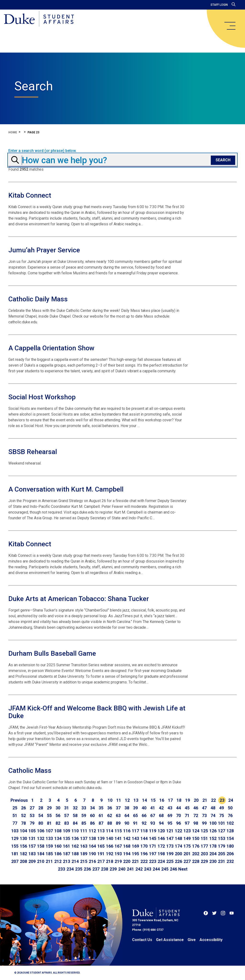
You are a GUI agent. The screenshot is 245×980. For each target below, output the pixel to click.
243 (148, 869)
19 (188, 800)
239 (113, 869)
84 (75, 823)
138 (92, 838)
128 (230, 831)
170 (144, 846)
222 (144, 861)
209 (32, 861)
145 (153, 838)
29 (49, 808)
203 (204, 854)
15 (153, 800)
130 (23, 838)
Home (13, 132)
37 (118, 808)
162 (75, 846)
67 (153, 815)
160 (58, 846)
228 (196, 861)
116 (127, 831)
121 (170, 831)
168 (127, 846)
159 (49, 846)
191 (101, 854)
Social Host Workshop (42, 397)
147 (170, 838)
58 (75, 815)
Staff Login (219, 5)
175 (187, 846)
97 (187, 823)
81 (49, 823)
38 (127, 808)
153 (222, 838)
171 (153, 846)
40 (144, 808)
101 (222, 823)
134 (58, 838)
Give (192, 940)
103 (15, 831)
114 (110, 831)
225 (170, 861)
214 (75, 861)
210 (41, 861)
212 (58, 861)
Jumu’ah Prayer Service (44, 250)
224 (161, 861)
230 (213, 861)
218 (110, 861)
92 (144, 823)
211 (49, 861)
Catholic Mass (30, 771)
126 (213, 831)
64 (127, 815)
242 (139, 869)
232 (230, 861)
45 (187, 808)
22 (213, 800)
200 (178, 854)
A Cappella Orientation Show (51, 348)
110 (75, 831)
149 (187, 838)
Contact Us (142, 940)
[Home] (39, 19)
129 (15, 838)
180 (230, 846)
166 (110, 846)
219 (118, 861)
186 (58, 854)
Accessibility (211, 940)
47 (204, 808)
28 (41, 808)
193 (118, 854)
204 (213, 854)
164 (92, 846)
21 (205, 800)
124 (196, 831)
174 (178, 846)
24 (231, 800)
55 (49, 815)
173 (170, 846)
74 (213, 815)
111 (84, 831)
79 (32, 823)
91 (135, 823)
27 (32, 808)
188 (75, 854)
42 (161, 808)
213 (67, 861)
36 (110, 808)
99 (204, 823)
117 (135, 831)
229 (204, 861)
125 (204, 831)
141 (118, 838)
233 (61, 869)
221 (135, 861)
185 (49, 854)
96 (178, 823)
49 (222, 808)
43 (170, 808)
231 (222, 861)
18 (179, 800)
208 (23, 861)
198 (161, 854)
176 (196, 846)
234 (70, 869)
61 (101, 815)
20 (196, 800)
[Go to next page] (183, 869)
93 (153, 823)
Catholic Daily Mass (38, 299)
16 (162, 800)
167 (118, 846)
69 (170, 815)
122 (178, 831)
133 (49, 838)
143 (135, 838)
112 (92, 831)
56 (58, 815)
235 (79, 869)
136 (75, 838)
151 (204, 838)
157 (32, 846)
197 (153, 854)
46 (196, 808)
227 (187, 861)
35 (101, 808)
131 (32, 838)
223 (153, 861)
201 (187, 854)
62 (110, 815)
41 (153, 808)
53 (32, 815)
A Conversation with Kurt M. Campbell (66, 489)
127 (222, 831)
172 (161, 846)
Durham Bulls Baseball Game (52, 653)
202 (196, 854)
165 (101, 846)
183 (32, 854)
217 (101, 861)
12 (127, 800)
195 (135, 854)
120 (161, 831)
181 (15, 854)
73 (204, 815)
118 (144, 831)
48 (213, 808)
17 (170, 800)
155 (15, 846)
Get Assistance (170, 940)
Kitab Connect (30, 195)
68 (161, 815)
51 (15, 815)
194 (127, 854)
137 (84, 838)
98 (196, 823)
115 (118, 831)
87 (101, 823)
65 (135, 815)
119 (153, 831)
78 (23, 823)
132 (41, 838)
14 (145, 800)
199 (170, 854)
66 (144, 815)
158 (41, 846)
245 (165, 869)
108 (58, 831)
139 (101, 838)
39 (135, 808)
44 (178, 808)
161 (67, 846)
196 (144, 854)
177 (204, 846)
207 (15, 861)
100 (213, 823)
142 (127, 838)
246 (173, 869)
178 (213, 846)
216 (92, 861)
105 (32, 831)
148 (178, 838)
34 (92, 808)
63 (118, 815)
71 (187, 815)
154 (230, 838)
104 (23, 831)
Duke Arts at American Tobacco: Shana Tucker (79, 599)
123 (187, 831)
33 (84, 808)
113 (101, 831)
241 (130, 869)
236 (87, 869)
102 (230, 823)
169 (135, 846)
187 (67, 854)
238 (105, 869)
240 (122, 869)
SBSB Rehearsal (33, 452)
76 (230, 815)
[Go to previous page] (19, 800)
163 (84, 846)
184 (41, 854)
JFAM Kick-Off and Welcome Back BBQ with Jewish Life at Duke (97, 712)
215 (84, 861)
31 (67, 808)
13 (136, 800)
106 (41, 831)
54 (41, 815)
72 (196, 815)
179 (222, 846)
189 (84, 854)
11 (119, 800)
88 (110, 823)
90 (127, 823)
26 (23, 808)
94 (161, 823)
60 (92, 815)
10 (110, 800)
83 (67, 823)
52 (23, 815)
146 (161, 838)
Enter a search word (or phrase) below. (42, 151)
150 (196, 838)
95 (170, 823)
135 (67, 838)
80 (41, 823)
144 (144, 838)
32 (75, 808)
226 (178, 861)
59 (84, 815)
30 (58, 808)
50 (230, 808)
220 (127, 861)
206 (230, 854)
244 (156, 869)
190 (92, 854)
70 (178, 815)
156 (23, 846)
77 (15, 823)
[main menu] (230, 26)
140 (110, 838)
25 (15, 808)
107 (49, 831)
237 (96, 869)
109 (67, 831)
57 (67, 815)
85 (84, 823)
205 (222, 854)
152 (213, 838)
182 (23, 854)
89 (118, 823)
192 (110, 854)
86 (92, 823)
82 (58, 823)
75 (222, 815)
